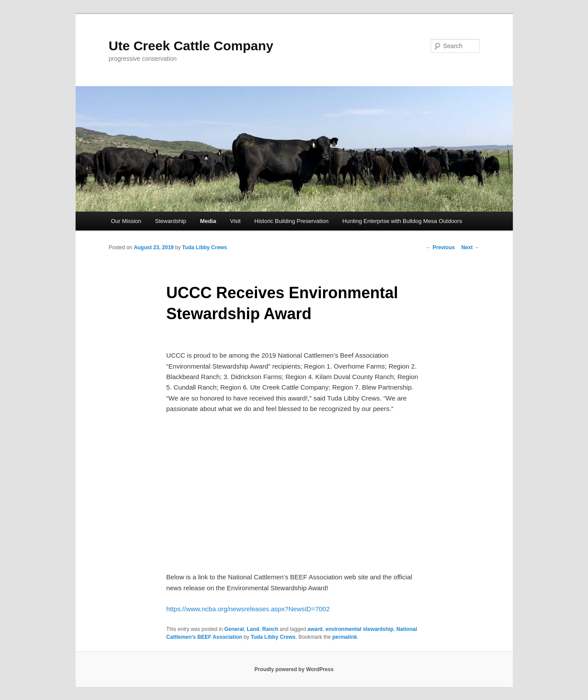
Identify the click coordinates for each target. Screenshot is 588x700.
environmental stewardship (360, 629)
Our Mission (126, 221)
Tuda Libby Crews (205, 247)
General (234, 629)
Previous (440, 247)
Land (253, 629)
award (315, 629)
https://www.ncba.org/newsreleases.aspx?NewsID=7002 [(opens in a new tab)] (248, 609)
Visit (235, 221)
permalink (345, 637)
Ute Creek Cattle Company (191, 46)
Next (470, 247)
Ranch (270, 629)
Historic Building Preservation (292, 221)
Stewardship (171, 221)
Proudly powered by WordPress (294, 669)
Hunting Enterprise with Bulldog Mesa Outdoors (402, 221)
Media (208, 221)
